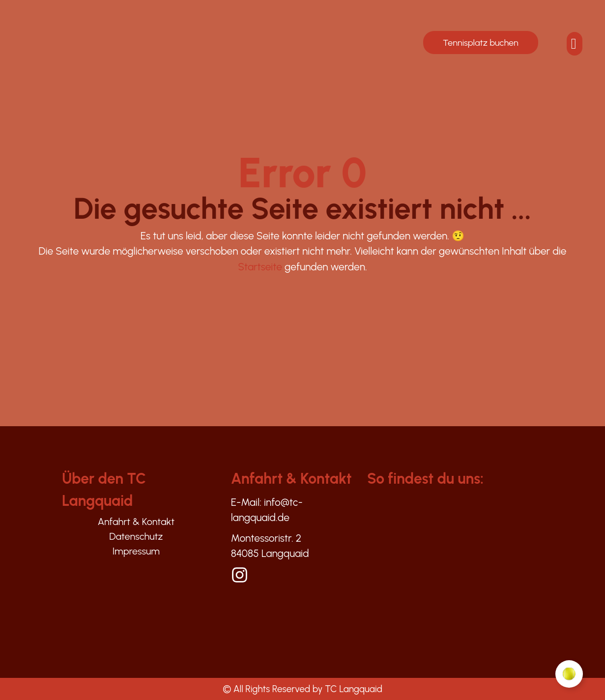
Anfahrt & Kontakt (136, 522)
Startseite (260, 267)
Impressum (136, 551)
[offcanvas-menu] (574, 44)
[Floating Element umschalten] (569, 674)
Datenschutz (136, 536)
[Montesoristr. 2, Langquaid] (466, 573)
